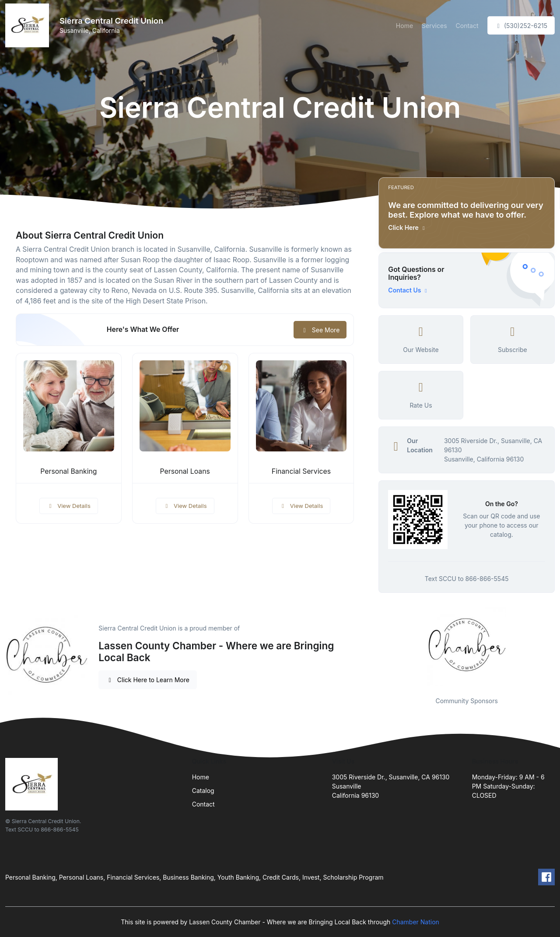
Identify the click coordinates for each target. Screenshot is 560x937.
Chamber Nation (416, 922)
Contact (467, 26)
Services (434, 26)
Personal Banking (68, 471)
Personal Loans (185, 471)
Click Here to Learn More (148, 680)
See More (320, 330)
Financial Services (301, 471)
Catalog (203, 791)
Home (404, 26)
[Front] (29, 25)
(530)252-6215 (521, 26)
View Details (69, 506)
